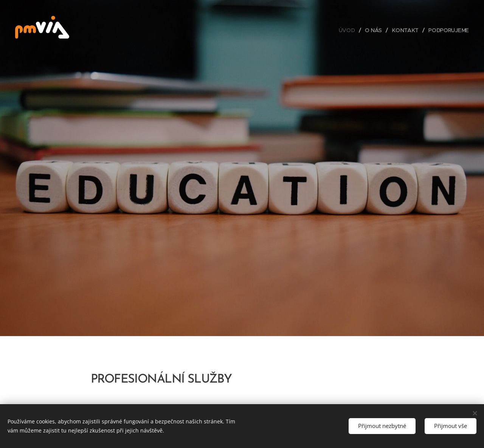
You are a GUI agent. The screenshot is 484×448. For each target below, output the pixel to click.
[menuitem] (350, 30)
